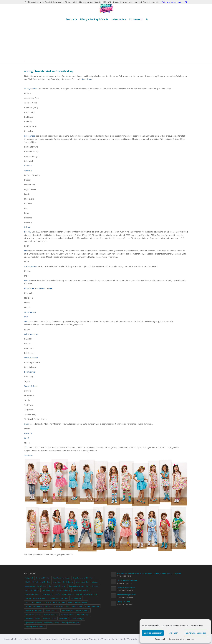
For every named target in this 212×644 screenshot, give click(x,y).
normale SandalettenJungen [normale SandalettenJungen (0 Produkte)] (87, 594)
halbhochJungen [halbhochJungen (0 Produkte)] (92, 586)
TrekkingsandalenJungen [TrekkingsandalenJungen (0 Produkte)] (70, 623)
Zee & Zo (28, 455)
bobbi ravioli (29, 136)
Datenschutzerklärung (177, 639)
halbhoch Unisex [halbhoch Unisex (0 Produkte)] (48, 590)
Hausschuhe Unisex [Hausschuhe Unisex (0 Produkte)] (32, 594)
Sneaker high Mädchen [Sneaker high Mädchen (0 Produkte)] (34, 610)
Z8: (26, 448)
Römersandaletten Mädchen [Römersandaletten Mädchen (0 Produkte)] (55, 602)
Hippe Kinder (87, 79)
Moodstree (29, 288)
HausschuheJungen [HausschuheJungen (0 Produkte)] (63, 590)
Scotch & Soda (31, 386)
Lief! (26, 251)
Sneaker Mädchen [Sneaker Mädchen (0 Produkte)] (67, 614)
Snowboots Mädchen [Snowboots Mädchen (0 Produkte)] (33, 619)
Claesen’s (28, 170)
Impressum (191, 639)
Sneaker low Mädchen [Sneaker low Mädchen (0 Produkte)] (33, 614)
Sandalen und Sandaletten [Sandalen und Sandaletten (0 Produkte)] (77, 602)
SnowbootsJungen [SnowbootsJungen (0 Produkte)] (83, 614)
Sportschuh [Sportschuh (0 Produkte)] (63, 619)
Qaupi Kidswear (31, 358)
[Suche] (146, 19)
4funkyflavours (31, 89)
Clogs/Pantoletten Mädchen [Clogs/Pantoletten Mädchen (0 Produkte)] (83, 578)
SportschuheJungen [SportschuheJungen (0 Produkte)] (77, 619)
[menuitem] (71, 19)
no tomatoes (30, 312)
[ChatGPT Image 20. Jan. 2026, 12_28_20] (106, 8)
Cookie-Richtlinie (161, 639)
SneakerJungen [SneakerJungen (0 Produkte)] (67, 610)
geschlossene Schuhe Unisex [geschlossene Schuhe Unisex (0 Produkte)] (36, 586)
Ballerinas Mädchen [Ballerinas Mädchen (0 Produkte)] (43, 578)
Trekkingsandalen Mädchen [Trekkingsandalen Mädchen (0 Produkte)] (35, 627)
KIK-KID (28, 232)
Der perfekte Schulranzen (127, 580)
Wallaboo (28, 433)
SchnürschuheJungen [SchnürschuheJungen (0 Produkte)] (62, 606)
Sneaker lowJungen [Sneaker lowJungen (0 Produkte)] (82, 610)
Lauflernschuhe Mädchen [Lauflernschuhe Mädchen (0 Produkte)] (65, 594)
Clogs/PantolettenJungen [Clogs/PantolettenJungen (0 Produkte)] (62, 578)
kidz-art (27, 227)
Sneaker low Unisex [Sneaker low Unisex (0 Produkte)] (51, 614)
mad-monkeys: (31, 266)
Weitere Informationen (172, 2)
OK (186, 2)
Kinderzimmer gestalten (126, 595)
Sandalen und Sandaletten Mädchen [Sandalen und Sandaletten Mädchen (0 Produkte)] (38, 606)
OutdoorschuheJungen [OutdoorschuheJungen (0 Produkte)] (34, 602)
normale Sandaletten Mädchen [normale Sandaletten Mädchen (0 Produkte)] (37, 598)
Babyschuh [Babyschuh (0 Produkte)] (29, 578)
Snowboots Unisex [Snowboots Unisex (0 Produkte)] (50, 619)
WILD (27, 438)
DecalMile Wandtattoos (126, 588)
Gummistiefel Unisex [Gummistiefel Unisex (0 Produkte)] (76, 586)
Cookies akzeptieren (153, 633)
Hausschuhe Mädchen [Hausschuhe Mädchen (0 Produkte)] (81, 590)
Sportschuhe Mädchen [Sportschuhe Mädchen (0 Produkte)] (34, 623)
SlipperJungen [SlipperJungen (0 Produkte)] (77, 606)
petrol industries (31, 334)
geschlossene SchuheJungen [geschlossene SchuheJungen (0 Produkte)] (63, 582)
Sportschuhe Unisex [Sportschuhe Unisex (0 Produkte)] (52, 623)
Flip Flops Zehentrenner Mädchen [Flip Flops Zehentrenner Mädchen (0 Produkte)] (38, 582)
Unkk (26, 424)
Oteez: (27, 321)
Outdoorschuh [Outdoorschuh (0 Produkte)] (76, 598)
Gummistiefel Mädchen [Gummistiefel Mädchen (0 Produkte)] (57, 586)
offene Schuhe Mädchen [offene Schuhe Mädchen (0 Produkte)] (59, 598)
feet (51, 288)
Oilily (26, 317)
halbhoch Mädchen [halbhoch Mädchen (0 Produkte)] (32, 590)
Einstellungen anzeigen (196, 633)
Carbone (28, 166)
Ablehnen (174, 633)
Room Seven (30, 372)
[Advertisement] (107, 43)
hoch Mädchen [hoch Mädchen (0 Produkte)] (47, 594)
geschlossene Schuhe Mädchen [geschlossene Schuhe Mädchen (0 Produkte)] (87, 582)
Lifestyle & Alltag (124, 602)
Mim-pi (27, 281)
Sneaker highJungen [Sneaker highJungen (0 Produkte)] (92, 606)
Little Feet (41, 288)
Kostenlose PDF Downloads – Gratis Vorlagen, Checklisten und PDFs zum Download (149, 573)
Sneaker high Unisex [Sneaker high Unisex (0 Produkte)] (52, 610)
